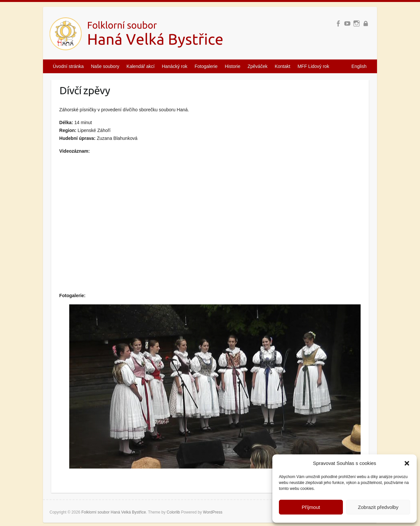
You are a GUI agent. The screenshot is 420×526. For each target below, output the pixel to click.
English (359, 66)
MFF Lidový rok (313, 66)
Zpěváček (258, 66)
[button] (407, 463)
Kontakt (282, 66)
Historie (232, 66)
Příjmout (311, 507)
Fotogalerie (206, 66)
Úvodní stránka (68, 66)
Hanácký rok (175, 66)
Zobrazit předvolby (378, 507)
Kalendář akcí (141, 66)
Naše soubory (105, 66)
